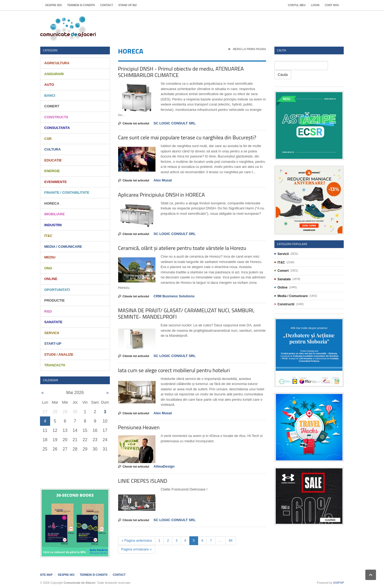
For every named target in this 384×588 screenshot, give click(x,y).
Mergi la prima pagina (247, 49)
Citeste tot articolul (134, 124)
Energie (52, 171)
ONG (48, 268)
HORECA (52, 203)
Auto (49, 85)
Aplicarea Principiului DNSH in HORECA (161, 195)
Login (315, 5)
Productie (55, 300)
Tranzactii (55, 365)
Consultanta (57, 128)
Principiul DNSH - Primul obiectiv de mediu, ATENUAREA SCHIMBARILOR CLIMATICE (181, 72)
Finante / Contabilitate (67, 192)
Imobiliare (55, 214)
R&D (48, 311)
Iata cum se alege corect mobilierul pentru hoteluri (174, 370)
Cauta (283, 75)
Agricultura (57, 63)
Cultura (53, 149)
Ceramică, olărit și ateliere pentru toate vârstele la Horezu (182, 248)
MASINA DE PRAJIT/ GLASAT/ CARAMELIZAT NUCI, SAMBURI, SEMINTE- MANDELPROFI (186, 313)
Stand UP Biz (128, 5)
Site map (46, 575)
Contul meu (297, 5)
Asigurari (54, 74)
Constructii (56, 117)
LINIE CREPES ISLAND (143, 481)
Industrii (53, 225)
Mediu (50, 257)
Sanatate (53, 322)
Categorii (50, 50)
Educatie (53, 160)
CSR (48, 139)
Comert (52, 106)
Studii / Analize (59, 354)
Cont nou (332, 5)
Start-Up (53, 344)
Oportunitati (57, 290)
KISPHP (339, 583)
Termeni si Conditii (81, 5)
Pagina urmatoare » (137, 549)
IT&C (48, 236)
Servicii (52, 333)
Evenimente (56, 182)
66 (231, 540)
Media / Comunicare (63, 247)
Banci (50, 96)
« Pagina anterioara (137, 540)
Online (51, 279)
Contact (107, 5)
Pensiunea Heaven (139, 427)
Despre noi (54, 5)
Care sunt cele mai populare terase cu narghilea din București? (187, 137)
